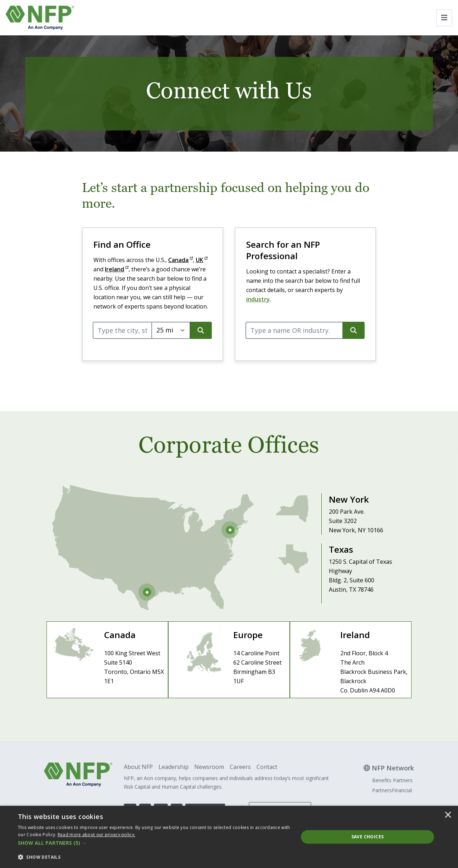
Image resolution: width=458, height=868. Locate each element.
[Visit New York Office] (335, 510)
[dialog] (229, 837)
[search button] (201, 330)
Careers (240, 767)
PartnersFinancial (392, 790)
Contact (267, 767)
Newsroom (209, 767)
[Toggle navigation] (444, 18)
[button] (154, 843)
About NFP (138, 767)
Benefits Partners (392, 780)
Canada (181, 260)
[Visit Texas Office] (335, 569)
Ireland (117, 269)
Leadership (174, 767)
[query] (122, 330)
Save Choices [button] (368, 837)
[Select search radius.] (171, 330)
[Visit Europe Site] (229, 660)
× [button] (448, 815)
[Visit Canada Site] (107, 660)
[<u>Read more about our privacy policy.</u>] (97, 835)
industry (258, 299)
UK (202, 260)
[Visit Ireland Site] (351, 660)
